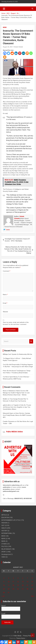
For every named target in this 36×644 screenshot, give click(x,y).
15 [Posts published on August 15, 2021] (32, 582)
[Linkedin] (16, 53)
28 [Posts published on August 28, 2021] (27, 589)
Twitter (7, 230)
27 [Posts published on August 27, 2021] (23, 589)
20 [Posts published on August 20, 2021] (23, 585)
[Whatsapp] (31, 53)
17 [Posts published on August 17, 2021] (9, 585)
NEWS (5, 27)
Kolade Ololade (18, 47)
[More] (5, 57)
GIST (3, 525)
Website (5, 312)
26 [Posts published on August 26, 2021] (18, 589)
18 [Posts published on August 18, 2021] (13, 585)
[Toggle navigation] (4, 9)
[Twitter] (8, 53)
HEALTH (4, 528)
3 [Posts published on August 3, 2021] (9, 578)
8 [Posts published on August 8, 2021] (32, 578)
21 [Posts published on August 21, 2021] (27, 585)
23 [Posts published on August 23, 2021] (4, 589)
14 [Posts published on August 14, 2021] (27, 582)
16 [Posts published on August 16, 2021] (4, 585)
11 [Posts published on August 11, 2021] (13, 582)
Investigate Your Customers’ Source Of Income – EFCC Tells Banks (17, 240)
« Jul (3, 596)
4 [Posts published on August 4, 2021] (13, 578)
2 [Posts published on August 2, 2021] (4, 578)
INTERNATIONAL (7, 533)
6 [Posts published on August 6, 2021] (23, 578)
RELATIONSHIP (6, 549)
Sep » (33, 596)
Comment (7, 271)
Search (31, 341)
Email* (11, 616)
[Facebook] (5, 53)
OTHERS (4, 544)
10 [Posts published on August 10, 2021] (9, 582)
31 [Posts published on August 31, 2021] (9, 593)
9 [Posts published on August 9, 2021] (4, 582)
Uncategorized (6, 554)
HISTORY (4, 531)
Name (5, 295)
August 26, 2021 (8, 47)
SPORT (4, 552)
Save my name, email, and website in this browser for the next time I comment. (16, 323)
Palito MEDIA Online (14, 432)
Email (5, 303)
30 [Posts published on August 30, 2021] (4, 593)
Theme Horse (21, 638)
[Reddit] (12, 53)
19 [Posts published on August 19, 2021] (18, 585)
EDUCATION (5, 518)
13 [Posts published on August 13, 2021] (23, 582)
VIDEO (3, 557)
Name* (11, 608)
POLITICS (4, 546)
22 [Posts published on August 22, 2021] (32, 585)
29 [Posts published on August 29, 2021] (32, 589)
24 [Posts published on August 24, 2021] (9, 589)
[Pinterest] (20, 53)
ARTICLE (4, 515)
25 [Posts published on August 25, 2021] (13, 589)
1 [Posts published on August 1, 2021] (32, 575)
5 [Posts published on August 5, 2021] (18, 578)
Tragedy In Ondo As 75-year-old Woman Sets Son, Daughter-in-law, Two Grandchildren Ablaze (17, 407)
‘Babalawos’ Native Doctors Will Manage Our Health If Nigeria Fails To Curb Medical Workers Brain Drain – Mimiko (16, 393)
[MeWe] (23, 53)
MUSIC (4, 536)
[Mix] (27, 53)
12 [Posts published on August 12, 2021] (18, 582)
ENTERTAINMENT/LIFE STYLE (11, 520)
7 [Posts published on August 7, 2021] (27, 578)
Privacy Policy (28, 636)
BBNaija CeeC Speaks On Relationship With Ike (17, 354)
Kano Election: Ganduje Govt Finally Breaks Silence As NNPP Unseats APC (17, 415)
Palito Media (17, 636)
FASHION (4, 523)
